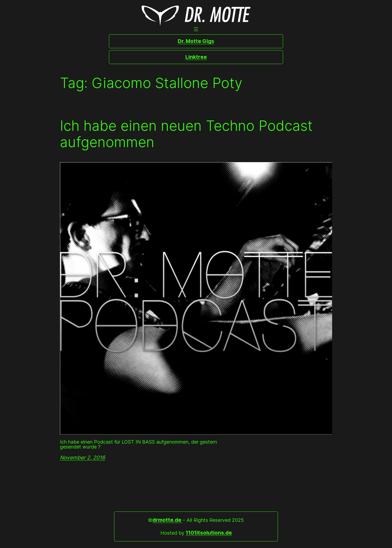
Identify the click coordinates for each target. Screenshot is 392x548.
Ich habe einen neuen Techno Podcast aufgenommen (186, 134)
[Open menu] (196, 29)
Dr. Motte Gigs (196, 41)
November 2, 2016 (82, 458)
